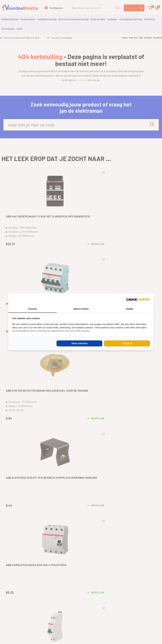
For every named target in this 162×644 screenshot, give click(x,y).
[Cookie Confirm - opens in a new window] (138, 299)
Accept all (127, 343)
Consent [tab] (32, 309)
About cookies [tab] (81, 309)
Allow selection (79, 343)
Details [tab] (130, 309)
